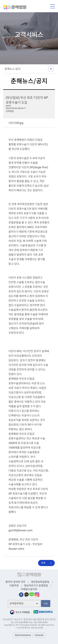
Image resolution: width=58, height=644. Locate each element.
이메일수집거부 (29, 589)
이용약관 (14, 586)
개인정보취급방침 (40, 582)
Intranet (39, 635)
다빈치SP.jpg (16, 123)
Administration (23, 635)
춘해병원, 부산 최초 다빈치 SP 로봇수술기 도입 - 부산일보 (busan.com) (25, 544)
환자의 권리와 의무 (15, 582)
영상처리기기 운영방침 (36, 586)
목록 (43, 563)
